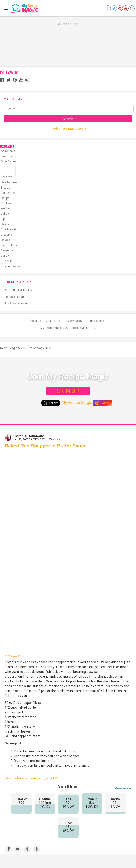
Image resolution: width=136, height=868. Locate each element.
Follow (102, 403)
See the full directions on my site (31, 778)
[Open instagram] (132, 8)
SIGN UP (68, 391)
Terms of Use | (96, 321)
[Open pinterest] (120, 8)
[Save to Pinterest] (36, 849)
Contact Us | (54, 321)
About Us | (36, 321)
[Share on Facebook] (8, 849)
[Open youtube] (126, 8)
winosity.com (13, 656)
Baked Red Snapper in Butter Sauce (46, 446)
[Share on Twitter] (18, 849)
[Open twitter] (114, 8)
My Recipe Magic (77, 403)
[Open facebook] (108, 8)
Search (68, 119)
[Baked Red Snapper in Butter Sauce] (68, 553)
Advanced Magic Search (71, 129)
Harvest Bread (14, 297)
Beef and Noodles (17, 303)
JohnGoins (37, 436)
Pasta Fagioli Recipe (18, 290)
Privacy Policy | (74, 321)
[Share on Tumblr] (27, 849)
